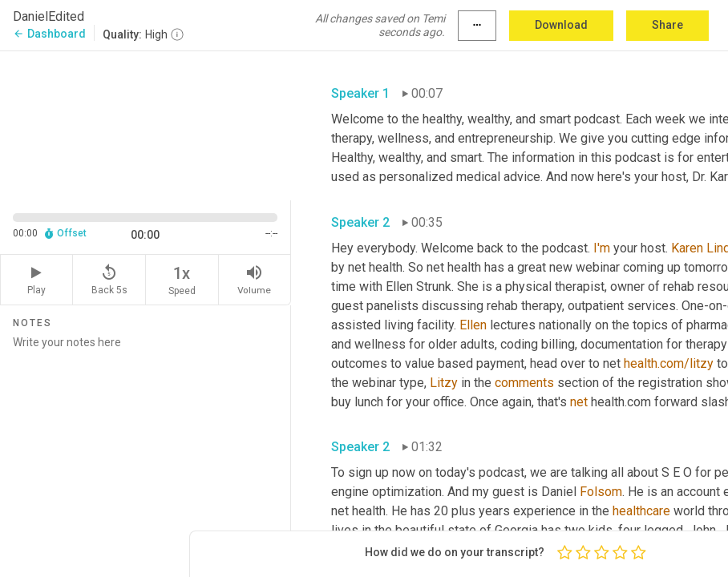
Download (561, 25)
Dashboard (49, 34)
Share (667, 25)
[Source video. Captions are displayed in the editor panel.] (146, 124)
